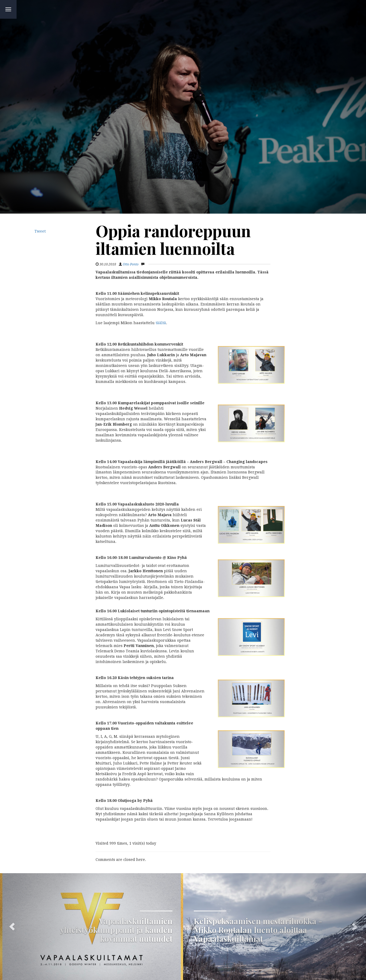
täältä (161, 323)
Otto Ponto (131, 264)
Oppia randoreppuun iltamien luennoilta (173, 239)
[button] (92, 927)
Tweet (40, 231)
